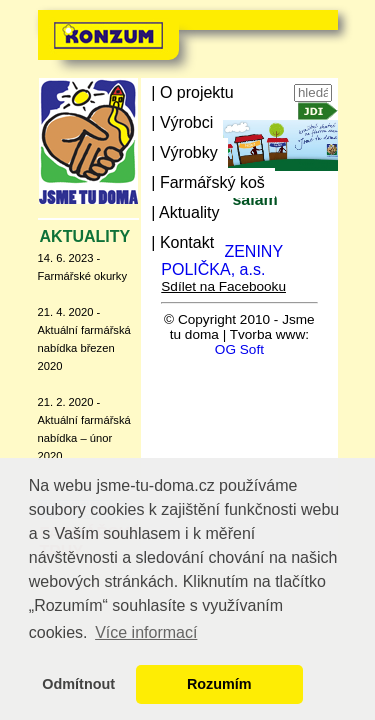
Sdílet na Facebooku (223, 286)
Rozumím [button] (219, 684)
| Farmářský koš (208, 182)
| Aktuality (185, 212)
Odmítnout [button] (78, 684)
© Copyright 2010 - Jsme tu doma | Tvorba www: (239, 327)
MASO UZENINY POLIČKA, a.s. (222, 260)
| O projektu (192, 92)
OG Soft (239, 349)
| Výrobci (182, 122)
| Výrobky (184, 152)
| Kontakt (182, 242)
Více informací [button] (146, 632)
